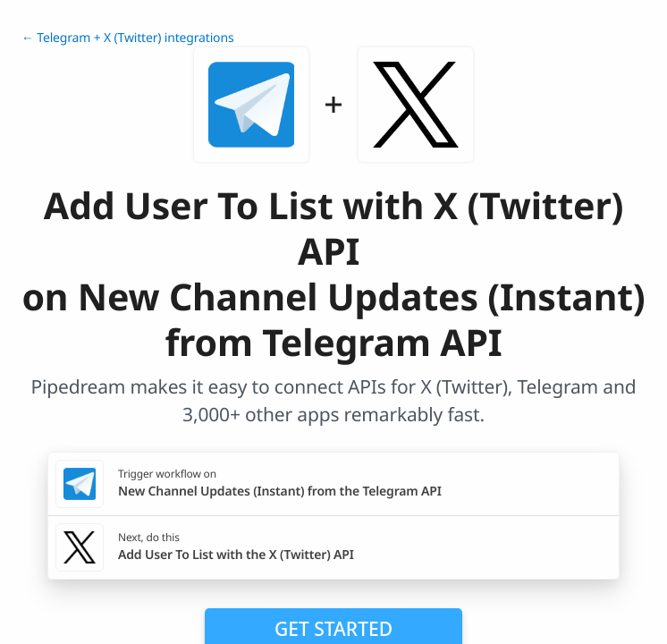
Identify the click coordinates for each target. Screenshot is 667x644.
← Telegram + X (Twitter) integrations (127, 38)
